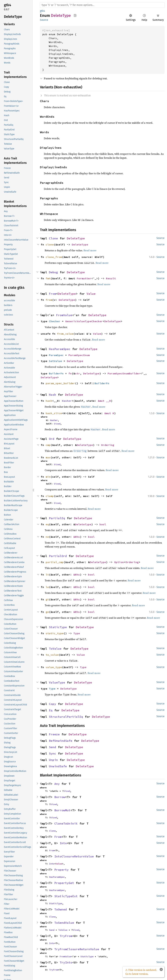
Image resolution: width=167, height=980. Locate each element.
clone (50, 244)
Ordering (108, 445)
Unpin (53, 760)
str (77, 373)
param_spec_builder (60, 383)
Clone (53, 238)
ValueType (57, 682)
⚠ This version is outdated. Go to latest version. (141, 972)
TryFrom (66, 936)
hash (49, 401)
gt (47, 599)
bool (103, 524)
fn (70, 373)
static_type (55, 633)
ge (47, 612)
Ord (52, 439)
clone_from (54, 257)
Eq (51, 710)
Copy (53, 704)
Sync (53, 753)
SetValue (55, 361)
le (47, 587)
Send (53, 747)
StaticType (58, 627)
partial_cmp (55, 562)
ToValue (55, 649)
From (53, 294)
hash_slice (54, 413)
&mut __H (104, 401)
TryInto (66, 962)
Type (77, 633)
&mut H (109, 413)
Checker (55, 321)
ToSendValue (64, 923)
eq (47, 524)
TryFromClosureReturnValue (77, 949)
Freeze (54, 734)
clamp (50, 496)
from (49, 300)
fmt (48, 278)
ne (47, 537)
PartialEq (57, 518)
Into (63, 843)
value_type (54, 667)
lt (47, 575)
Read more (90, 250)
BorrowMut (62, 810)
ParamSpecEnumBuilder (124, 373)
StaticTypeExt (66, 896)
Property (61, 870)
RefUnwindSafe (61, 741)
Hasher (67, 401)
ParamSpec (56, 355)
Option (119, 562)
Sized (57, 424)
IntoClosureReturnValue (74, 856)
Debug (53, 272)
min (48, 477)
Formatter (84, 278)
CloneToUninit (66, 823)
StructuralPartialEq (66, 717)
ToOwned (61, 909)
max (48, 457)
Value (91, 294)
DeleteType (76, 238)
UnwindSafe (58, 766)
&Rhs (77, 537)
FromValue (64, 315)
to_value (52, 655)
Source (44, 20)
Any (57, 784)
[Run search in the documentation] (102, 5)
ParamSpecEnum (79, 355)
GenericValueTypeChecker (84, 321)
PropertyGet (64, 883)
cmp (48, 445)
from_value (65, 334)
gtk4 (42, 11)
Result (111, 278)
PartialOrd (58, 556)
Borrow (60, 797)
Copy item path (75, 15)
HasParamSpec (60, 349)
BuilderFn (56, 373)
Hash (53, 395)
